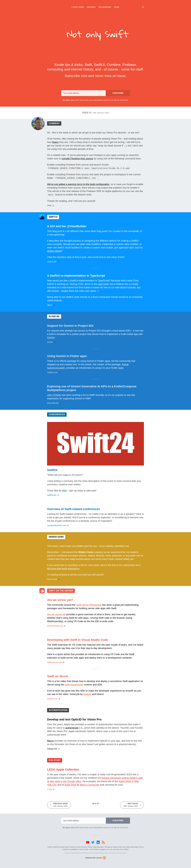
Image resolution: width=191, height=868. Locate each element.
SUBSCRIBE (118, 93)
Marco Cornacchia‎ (90, 784)
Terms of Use (75, 846)
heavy (55, 142)
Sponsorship (105, 7)
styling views (54, 250)
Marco (50, 740)
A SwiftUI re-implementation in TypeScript (76, 275)
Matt (64, 490)
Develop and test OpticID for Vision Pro (74, 719)
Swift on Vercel (57, 675)
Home (117, 7)
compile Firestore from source (77, 159)
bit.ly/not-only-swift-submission (63, 568)
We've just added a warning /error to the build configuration (78, 184)
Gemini (51, 337)
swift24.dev (52, 494)
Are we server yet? (60, 599)
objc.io (50, 304)
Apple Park (70, 784)
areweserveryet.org (55, 625)
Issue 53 (95, 113)
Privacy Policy (87, 846)
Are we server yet (56, 614)
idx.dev (50, 341)
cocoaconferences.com (57, 525)
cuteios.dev (52, 261)
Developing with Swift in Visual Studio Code (78, 639)
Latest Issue (78, 7)
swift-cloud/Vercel (74, 684)
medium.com (52, 372)
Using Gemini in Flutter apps (67, 355)
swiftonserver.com (55, 661)
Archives (91, 7)
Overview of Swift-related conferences (74, 508)
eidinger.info (52, 748)
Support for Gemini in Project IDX (70, 325)
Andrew (87, 693)
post (100, 283)
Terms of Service (117, 852)
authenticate (72, 727)
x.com (50, 789)
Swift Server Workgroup (89, 604)
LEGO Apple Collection (63, 769)
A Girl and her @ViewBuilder (67, 225)
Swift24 (52, 469)
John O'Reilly (54, 394)
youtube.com (52, 698)
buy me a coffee (122, 849)
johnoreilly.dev (53, 402)
